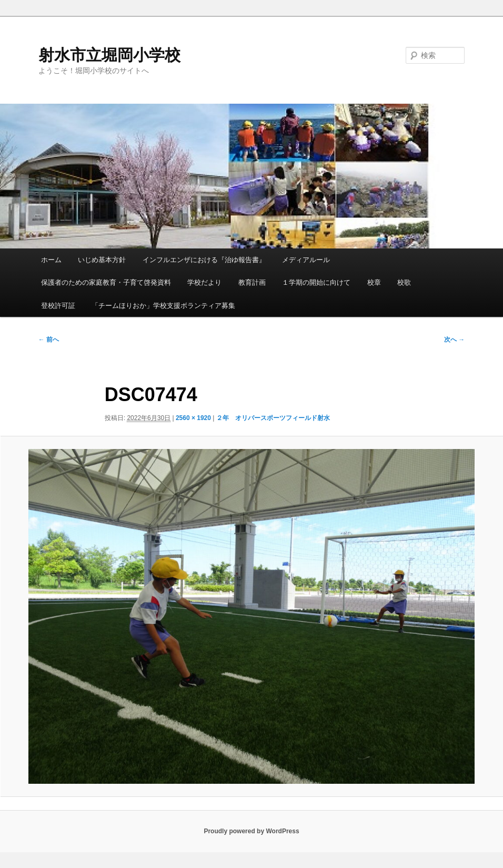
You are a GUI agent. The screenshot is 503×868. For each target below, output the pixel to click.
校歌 (404, 282)
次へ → (454, 340)
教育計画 (252, 282)
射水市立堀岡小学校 (109, 55)
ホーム (51, 260)
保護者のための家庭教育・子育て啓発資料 (106, 282)
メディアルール (306, 260)
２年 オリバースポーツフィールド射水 (273, 418)
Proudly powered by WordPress (251, 831)
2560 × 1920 (193, 418)
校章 (374, 282)
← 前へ (49, 340)
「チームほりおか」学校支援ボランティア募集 (163, 306)
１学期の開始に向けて (316, 282)
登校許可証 (58, 306)
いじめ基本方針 (102, 260)
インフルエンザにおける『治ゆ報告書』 (204, 260)
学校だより (204, 282)
